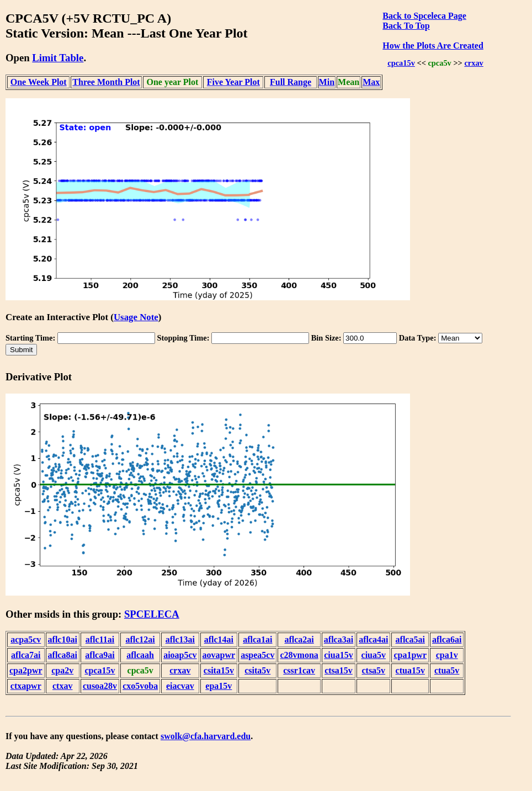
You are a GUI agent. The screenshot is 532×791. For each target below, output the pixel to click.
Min (327, 82)
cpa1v (447, 655)
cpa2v (62, 670)
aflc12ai (140, 639)
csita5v (257, 670)
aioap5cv (180, 655)
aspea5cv (257, 655)
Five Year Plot (233, 82)
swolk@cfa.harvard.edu (206, 736)
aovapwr (219, 655)
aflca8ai (63, 655)
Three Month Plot (106, 82)
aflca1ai (257, 639)
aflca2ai (299, 639)
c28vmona (299, 655)
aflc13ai (180, 639)
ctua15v (410, 670)
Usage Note (136, 317)
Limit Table (58, 58)
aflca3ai (339, 639)
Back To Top (406, 26)
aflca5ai (410, 639)
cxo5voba (140, 686)
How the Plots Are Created (433, 46)
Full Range (291, 82)
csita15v (219, 670)
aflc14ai (219, 639)
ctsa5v (373, 670)
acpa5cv (26, 639)
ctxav (62, 686)
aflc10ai (63, 639)
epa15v (219, 686)
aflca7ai (26, 655)
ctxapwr (26, 686)
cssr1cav (299, 670)
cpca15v (401, 63)
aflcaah (140, 655)
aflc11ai (100, 639)
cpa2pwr (26, 670)
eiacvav (180, 686)
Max (371, 82)
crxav (474, 63)
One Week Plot (39, 82)
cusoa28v (100, 686)
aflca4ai (373, 639)
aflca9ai (100, 655)
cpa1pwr (410, 655)
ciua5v (374, 655)
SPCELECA (152, 614)
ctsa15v (339, 670)
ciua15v (338, 655)
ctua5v (447, 670)
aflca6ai (447, 639)
